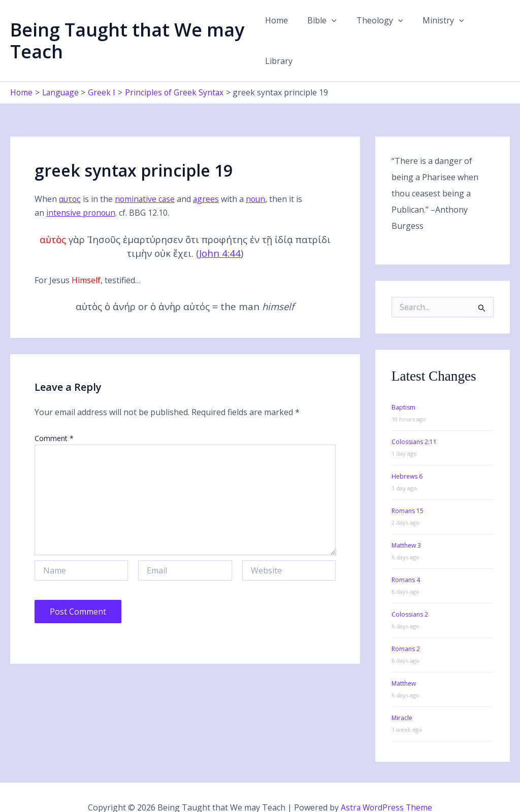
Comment (54, 416)
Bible (323, 30)
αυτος (70, 178)
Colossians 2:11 (414, 420)
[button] (333, 30)
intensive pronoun (82, 191)
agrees (209, 178)
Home (281, 30)
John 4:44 (220, 231)
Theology (377, 30)
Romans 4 (406, 559)
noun (259, 178)
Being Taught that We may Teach (127, 30)
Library (488, 30)
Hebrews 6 (407, 455)
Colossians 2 (410, 593)
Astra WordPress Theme (386, 787)
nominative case (147, 178)
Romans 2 (406, 628)
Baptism (403, 386)
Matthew (404, 662)
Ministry (437, 30)
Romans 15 (408, 489)
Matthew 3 (406, 524)
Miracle (402, 697)
